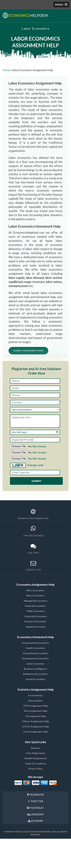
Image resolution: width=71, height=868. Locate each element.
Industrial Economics (36, 616)
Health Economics (36, 648)
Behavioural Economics (35, 674)
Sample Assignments (35, 758)
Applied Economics (36, 627)
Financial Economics (35, 606)
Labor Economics (35, 664)
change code (35, 465)
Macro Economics (35, 595)
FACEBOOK (35, 794)
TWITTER (35, 801)
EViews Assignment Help (36, 721)
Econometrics (36, 695)
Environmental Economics (36, 643)
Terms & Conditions (35, 763)
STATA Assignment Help (36, 726)
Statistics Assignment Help (36, 690)
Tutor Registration (35, 753)
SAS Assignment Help (35, 711)
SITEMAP (35, 821)
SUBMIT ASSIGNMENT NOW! (28, 351)
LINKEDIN (35, 814)
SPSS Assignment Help (36, 706)
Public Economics (36, 611)
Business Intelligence (35, 669)
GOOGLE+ (35, 808)
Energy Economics (36, 679)
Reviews (35, 748)
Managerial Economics (36, 601)
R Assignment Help (36, 716)
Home (6, 70)
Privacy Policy (35, 769)
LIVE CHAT (33, 549)
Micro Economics (35, 590)
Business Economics (35, 621)
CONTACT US (33, 566)
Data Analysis (35, 701)
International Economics (36, 653)
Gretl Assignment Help (36, 732)
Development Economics (35, 658)
